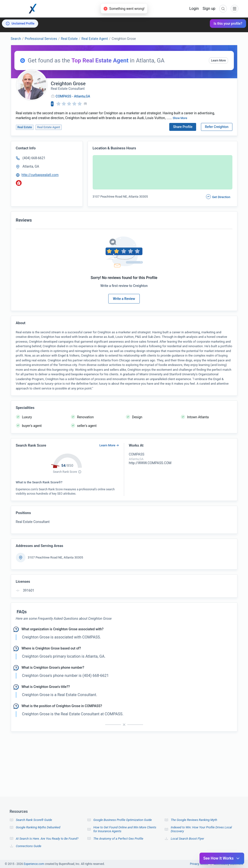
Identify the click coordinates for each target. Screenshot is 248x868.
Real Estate (69, 39)
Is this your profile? (228, 24)
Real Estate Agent (95, 39)
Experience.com (34, 864)
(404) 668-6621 (34, 158)
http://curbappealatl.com (40, 175)
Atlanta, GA (31, 166)
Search (16, 39)
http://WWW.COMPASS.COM (150, 463)
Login (194, 9)
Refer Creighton (217, 127)
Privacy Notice (199, 864)
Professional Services (41, 39)
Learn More (218, 61)
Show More (180, 118)
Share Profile (183, 127)
